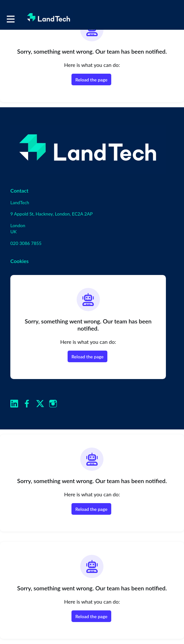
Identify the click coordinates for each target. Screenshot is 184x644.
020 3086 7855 (26, 243)
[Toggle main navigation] (10, 18)
